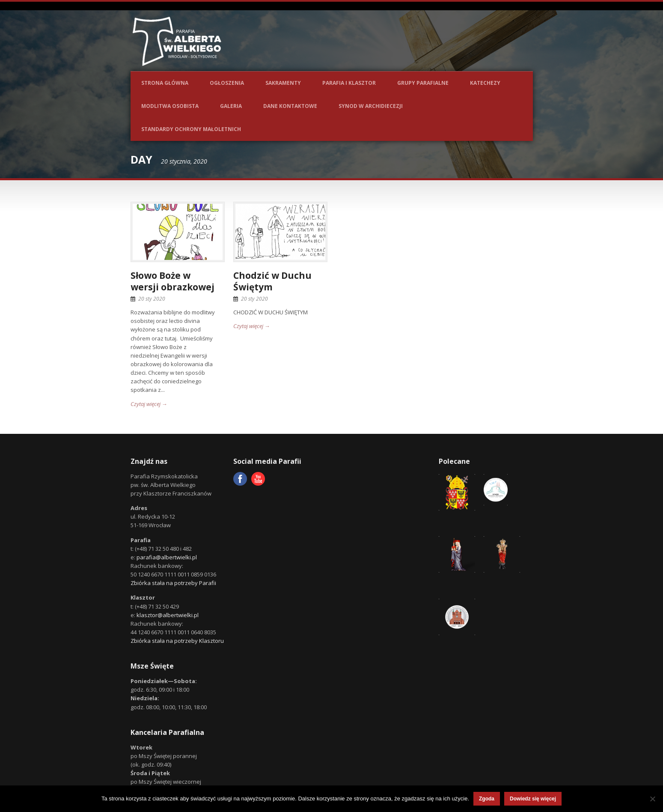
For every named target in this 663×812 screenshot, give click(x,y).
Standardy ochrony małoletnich (191, 129)
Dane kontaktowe (290, 106)
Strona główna (165, 83)
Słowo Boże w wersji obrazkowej (172, 281)
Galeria (231, 106)
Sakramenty (283, 83)
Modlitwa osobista (170, 106)
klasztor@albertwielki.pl (168, 615)
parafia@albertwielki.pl (167, 557)
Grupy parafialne (423, 83)
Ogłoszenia (227, 83)
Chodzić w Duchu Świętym (272, 281)
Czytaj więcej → (149, 404)
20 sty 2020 (152, 299)
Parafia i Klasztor (349, 83)
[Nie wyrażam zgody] (652, 799)
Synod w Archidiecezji (371, 106)
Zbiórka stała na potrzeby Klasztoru (177, 641)
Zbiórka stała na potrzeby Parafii (173, 583)
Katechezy (485, 83)
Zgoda (487, 799)
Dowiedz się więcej (533, 799)
